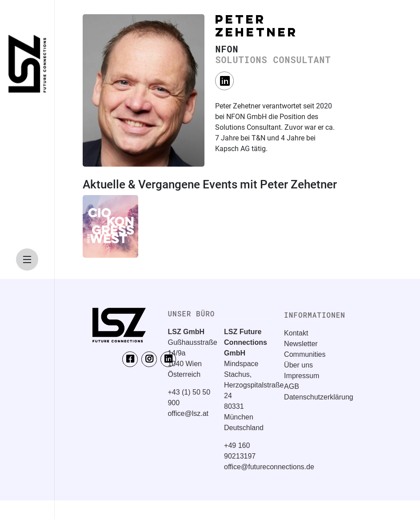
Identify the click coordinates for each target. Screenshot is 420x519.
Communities (305, 354)
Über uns (298, 365)
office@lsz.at (188, 413)
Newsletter (301, 344)
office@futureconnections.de (269, 467)
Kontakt (296, 333)
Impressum (302, 376)
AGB (292, 386)
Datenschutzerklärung (319, 397)
